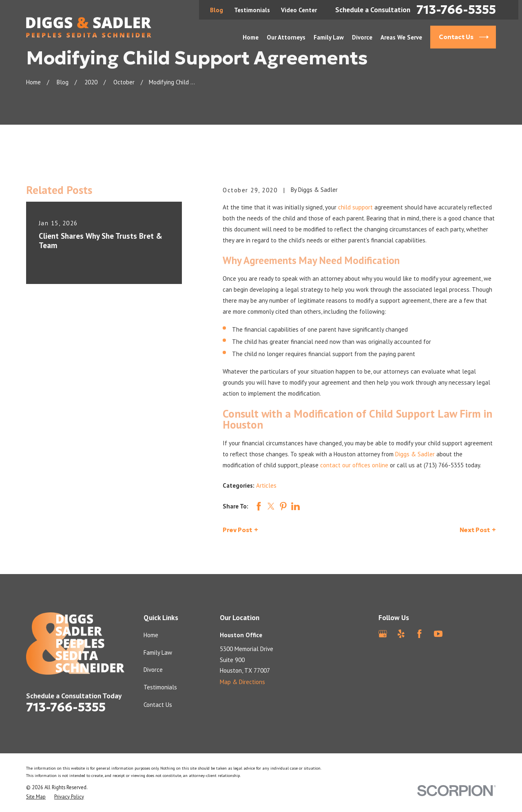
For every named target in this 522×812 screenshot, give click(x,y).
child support (355, 207)
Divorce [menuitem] (362, 37)
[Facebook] (419, 634)
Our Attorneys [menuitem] (286, 37)
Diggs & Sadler (415, 454)
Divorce (153, 670)
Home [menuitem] (251, 37)
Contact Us (158, 705)
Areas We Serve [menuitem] (401, 37)
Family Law (158, 652)
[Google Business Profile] (383, 634)
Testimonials (252, 10)
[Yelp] (401, 634)
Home (151, 635)
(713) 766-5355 (444, 465)
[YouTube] (438, 634)
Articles (266, 485)
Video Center (299, 10)
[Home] (89, 28)
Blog (217, 10)
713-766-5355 (456, 10)
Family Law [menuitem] (329, 37)
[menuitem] (36, 797)
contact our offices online (354, 465)
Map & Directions (242, 682)
